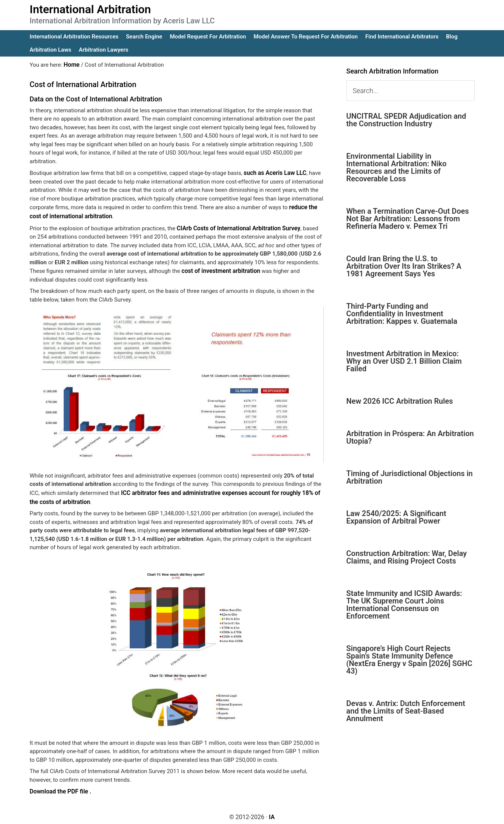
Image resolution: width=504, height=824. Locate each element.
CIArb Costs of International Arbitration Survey (236, 226)
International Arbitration (90, 9)
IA (272, 813)
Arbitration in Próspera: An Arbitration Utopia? (410, 437)
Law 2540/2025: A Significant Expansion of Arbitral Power (396, 517)
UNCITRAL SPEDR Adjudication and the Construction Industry (406, 120)
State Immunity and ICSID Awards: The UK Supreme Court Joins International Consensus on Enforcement (404, 605)
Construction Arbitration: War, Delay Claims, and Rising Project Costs (407, 557)
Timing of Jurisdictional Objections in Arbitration (410, 477)
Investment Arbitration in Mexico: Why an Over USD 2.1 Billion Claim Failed (404, 361)
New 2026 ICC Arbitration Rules (400, 401)
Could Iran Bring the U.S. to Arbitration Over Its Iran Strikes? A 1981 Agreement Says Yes (404, 266)
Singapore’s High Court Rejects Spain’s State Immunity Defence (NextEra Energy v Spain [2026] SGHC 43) (409, 660)
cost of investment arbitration (219, 269)
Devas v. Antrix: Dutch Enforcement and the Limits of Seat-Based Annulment (406, 711)
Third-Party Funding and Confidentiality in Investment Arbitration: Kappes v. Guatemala (402, 314)
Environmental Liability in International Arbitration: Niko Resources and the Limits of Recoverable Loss (397, 167)
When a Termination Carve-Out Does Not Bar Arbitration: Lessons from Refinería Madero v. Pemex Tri (408, 219)
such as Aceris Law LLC (273, 172)
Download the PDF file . (59, 788)
